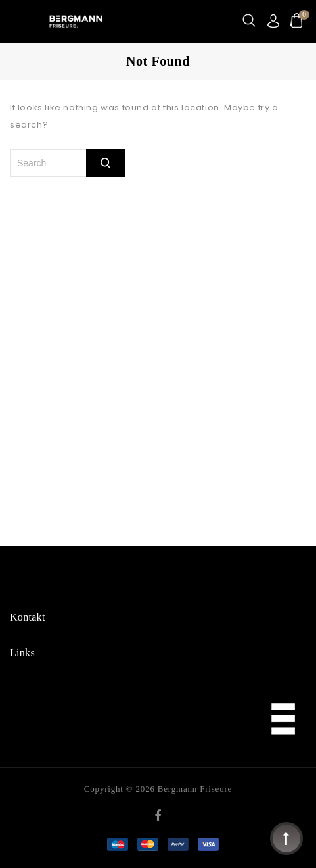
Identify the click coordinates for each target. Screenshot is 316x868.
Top (286, 838)
